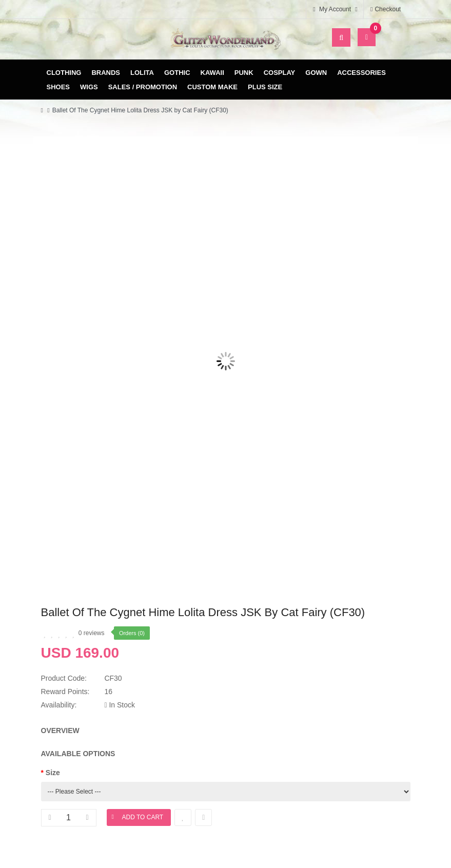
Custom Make (212, 87)
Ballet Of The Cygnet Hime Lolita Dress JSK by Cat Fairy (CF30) (140, 110)
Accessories (361, 73)
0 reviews (92, 633)
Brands (106, 73)
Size (53, 773)
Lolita (142, 73)
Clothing (64, 73)
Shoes (58, 87)
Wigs (89, 87)
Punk (244, 73)
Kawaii (212, 73)
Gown (316, 73)
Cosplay (280, 73)
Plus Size (265, 87)
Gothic (177, 73)
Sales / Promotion (143, 87)
